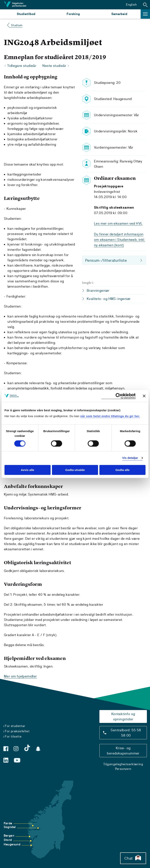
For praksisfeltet (17, 731)
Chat (133, 858)
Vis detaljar (130, 458)
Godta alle (123, 470)
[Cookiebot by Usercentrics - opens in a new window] (118, 396)
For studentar (15, 726)
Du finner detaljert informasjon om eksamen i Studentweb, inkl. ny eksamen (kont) (120, 239)
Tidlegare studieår (22, 66)
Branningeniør (98, 290)
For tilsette (13, 736)
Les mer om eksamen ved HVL (118, 223)
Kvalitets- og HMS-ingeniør (109, 298)
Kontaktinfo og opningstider (123, 716)
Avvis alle (27, 470)
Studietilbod (26, 14)
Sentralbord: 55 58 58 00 (126, 733)
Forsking (73, 14)
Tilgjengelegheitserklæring (123, 764)
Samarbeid (119, 14)
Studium (17, 25)
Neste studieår (54, 66)
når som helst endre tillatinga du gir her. (110, 416)
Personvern (123, 769)
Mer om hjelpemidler (20, 676)
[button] (145, 5)
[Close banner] (144, 396)
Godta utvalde (75, 470)
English (131, 5)
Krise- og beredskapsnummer (123, 751)
